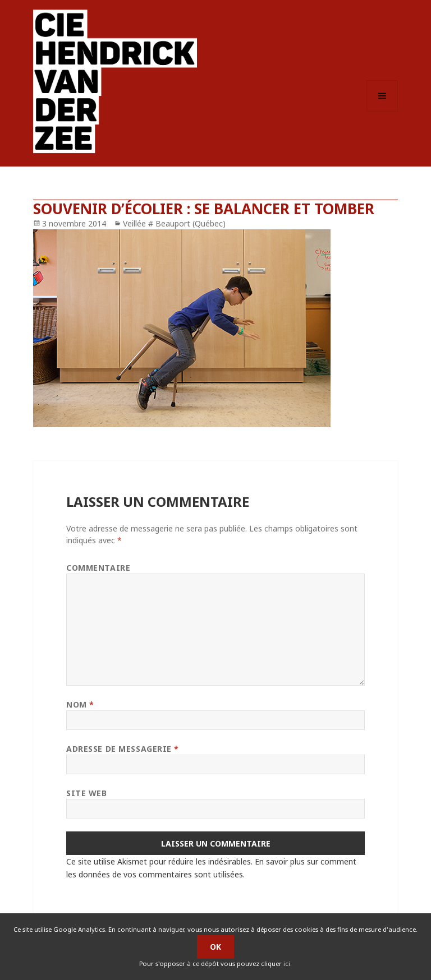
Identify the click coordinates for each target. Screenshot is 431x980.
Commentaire (98, 568)
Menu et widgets (382, 111)
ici (287, 963)
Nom (80, 704)
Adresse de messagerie (123, 749)
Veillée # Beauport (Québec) (174, 223)
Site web (86, 793)
